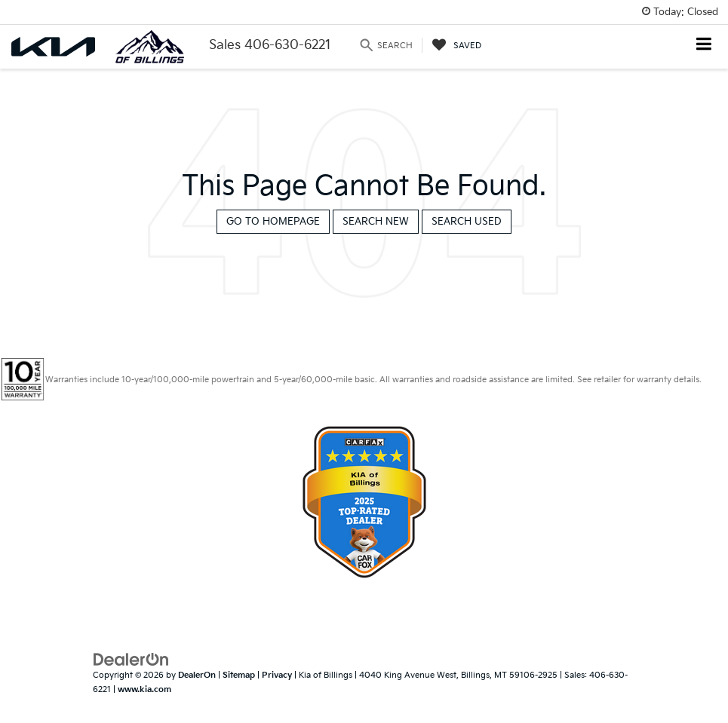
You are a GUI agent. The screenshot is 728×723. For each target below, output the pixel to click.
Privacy (277, 675)
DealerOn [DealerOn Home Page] (197, 675)
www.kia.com (144, 689)
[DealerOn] (131, 660)
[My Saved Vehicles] (457, 45)
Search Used (467, 222)
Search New (376, 222)
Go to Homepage (273, 222)
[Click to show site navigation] (704, 46)
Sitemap (239, 675)
